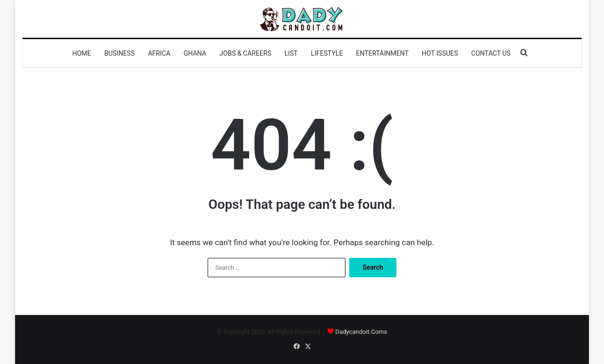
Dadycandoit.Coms (361, 332)
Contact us (491, 53)
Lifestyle (327, 53)
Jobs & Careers (245, 53)
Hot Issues (440, 53)
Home (82, 53)
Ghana (195, 53)
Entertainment (382, 53)
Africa (159, 53)
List (291, 53)
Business (120, 53)
